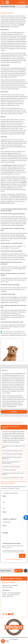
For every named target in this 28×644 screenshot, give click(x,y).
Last (4, 508)
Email (4, 512)
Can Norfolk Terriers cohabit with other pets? (13, 447)
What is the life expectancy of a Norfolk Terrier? (11, 463)
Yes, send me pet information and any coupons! (13, 547)
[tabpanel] (14, 388)
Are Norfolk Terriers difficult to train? (13, 478)
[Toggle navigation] (3, 2)
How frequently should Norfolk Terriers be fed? (13, 474)
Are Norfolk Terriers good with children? (11, 427)
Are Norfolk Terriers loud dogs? (11, 467)
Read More (14, 412)
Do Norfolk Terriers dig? (9, 470)
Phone (5, 526)
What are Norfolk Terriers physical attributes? (12, 458)
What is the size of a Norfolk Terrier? (12, 451)
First (4, 502)
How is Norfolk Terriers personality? (12, 454)
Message (6, 533)
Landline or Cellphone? (10, 519)
